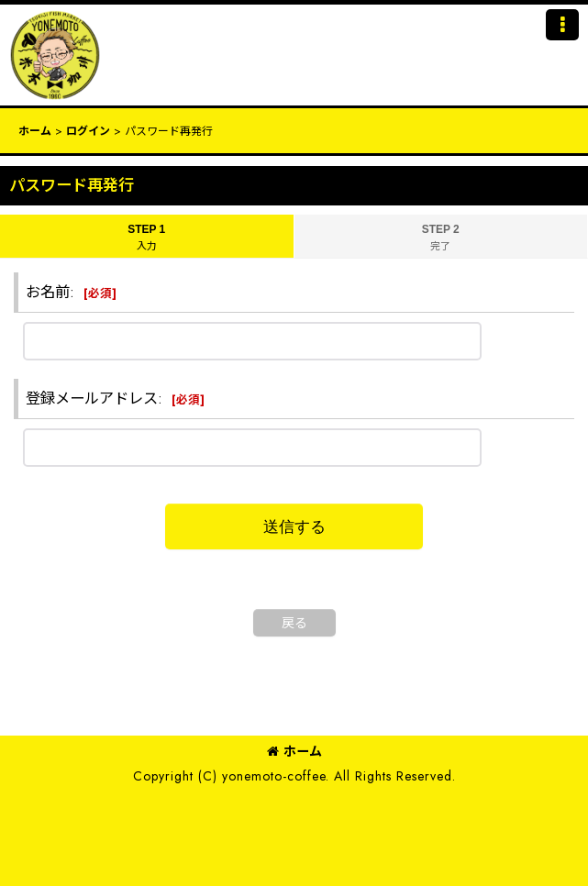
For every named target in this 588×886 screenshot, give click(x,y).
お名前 (48, 292)
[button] (562, 25)
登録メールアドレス (92, 399)
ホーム (294, 751)
